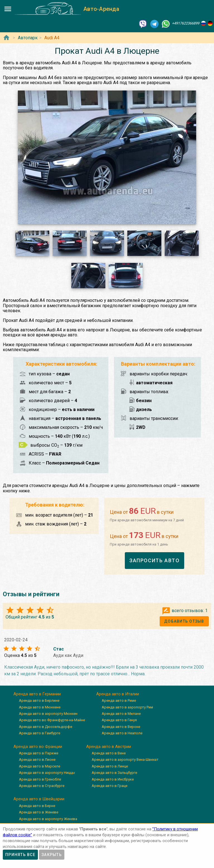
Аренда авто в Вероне (121, 727)
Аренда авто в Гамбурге (40, 733)
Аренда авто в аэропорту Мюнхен (48, 714)
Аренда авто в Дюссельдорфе (46, 727)
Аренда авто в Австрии (109, 747)
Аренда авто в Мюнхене (40, 707)
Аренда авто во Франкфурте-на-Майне (52, 720)
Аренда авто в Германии (37, 694)
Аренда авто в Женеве (39, 812)
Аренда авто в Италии (118, 694)
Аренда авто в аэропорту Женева (48, 819)
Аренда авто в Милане (121, 714)
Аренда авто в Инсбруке (113, 779)
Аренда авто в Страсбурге (42, 786)
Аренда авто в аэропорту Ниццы (47, 773)
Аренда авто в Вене (109, 753)
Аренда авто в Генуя (119, 720)
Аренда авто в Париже (39, 753)
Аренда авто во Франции (38, 747)
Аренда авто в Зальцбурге (114, 773)
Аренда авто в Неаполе (122, 733)
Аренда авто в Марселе (40, 766)
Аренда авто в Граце (110, 786)
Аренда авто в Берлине (39, 700)
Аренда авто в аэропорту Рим (127, 707)
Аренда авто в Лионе (37, 760)
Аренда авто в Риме (119, 700)
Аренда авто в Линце (110, 766)
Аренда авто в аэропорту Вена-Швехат (125, 760)
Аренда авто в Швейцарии (39, 799)
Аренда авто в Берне (37, 806)
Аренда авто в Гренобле (40, 779)
